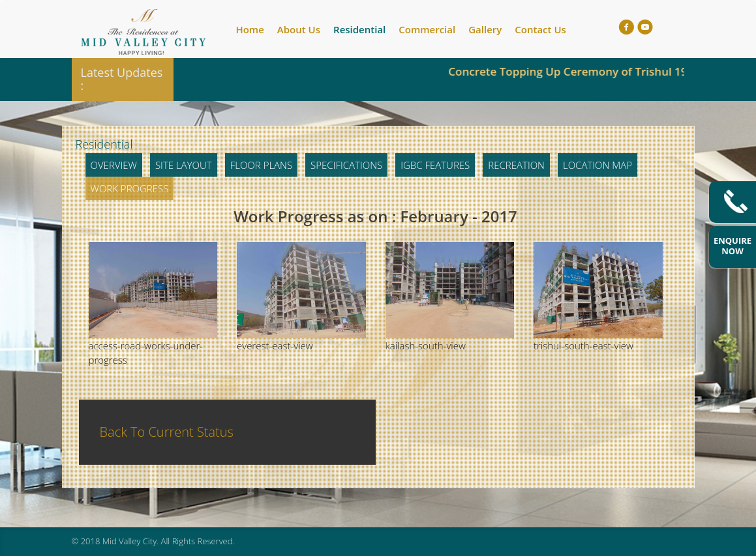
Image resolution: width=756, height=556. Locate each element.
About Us (299, 29)
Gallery (485, 29)
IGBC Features (435, 165)
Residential (359, 29)
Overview (114, 165)
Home (249, 29)
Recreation (516, 165)
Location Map (597, 165)
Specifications (346, 165)
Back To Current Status (167, 432)
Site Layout (184, 165)
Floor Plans (261, 165)
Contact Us (540, 29)
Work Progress (130, 188)
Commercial (427, 29)
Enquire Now (733, 246)
